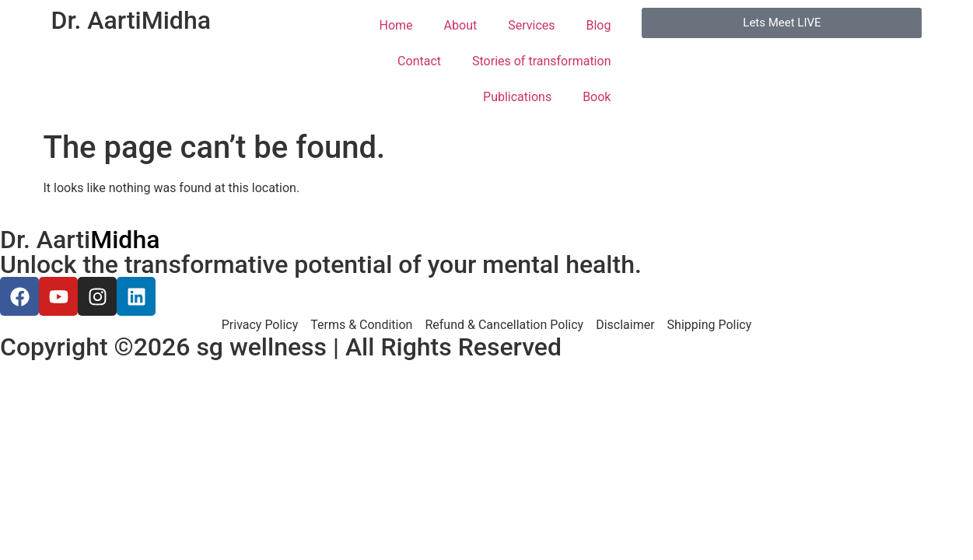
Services (531, 25)
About (461, 25)
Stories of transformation (541, 61)
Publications (517, 97)
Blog (599, 25)
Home (396, 25)
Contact (419, 61)
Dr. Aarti (131, 20)
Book (597, 97)
